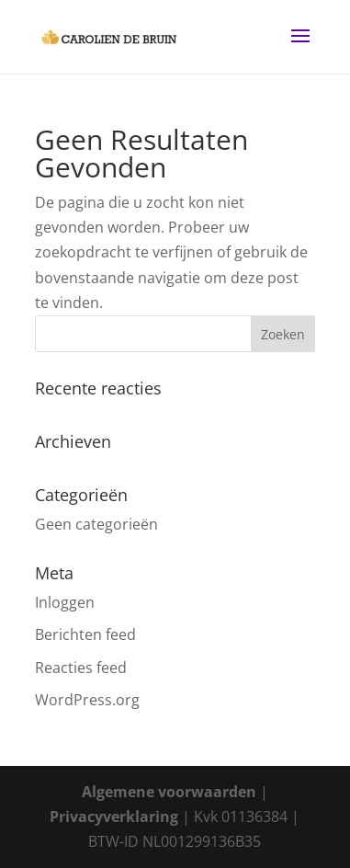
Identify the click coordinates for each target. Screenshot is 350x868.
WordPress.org (87, 700)
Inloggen (65, 602)
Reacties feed (81, 668)
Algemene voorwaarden (169, 792)
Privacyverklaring (114, 817)
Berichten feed (85, 634)
